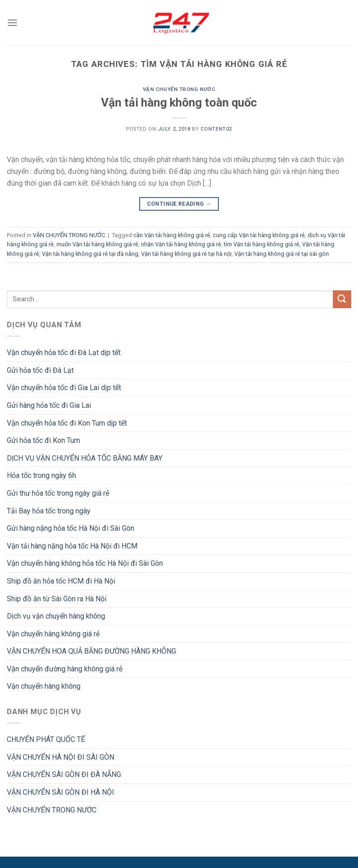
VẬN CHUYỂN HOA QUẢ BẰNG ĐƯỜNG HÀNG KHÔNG (91, 651)
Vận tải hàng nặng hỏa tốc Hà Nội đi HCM (72, 546)
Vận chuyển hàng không (44, 686)
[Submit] (342, 299)
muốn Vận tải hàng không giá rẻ (97, 244)
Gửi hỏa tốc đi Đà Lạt (40, 370)
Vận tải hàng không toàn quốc (179, 102)
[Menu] (12, 23)
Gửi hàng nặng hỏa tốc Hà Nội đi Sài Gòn (71, 528)
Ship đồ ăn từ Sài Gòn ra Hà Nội (57, 599)
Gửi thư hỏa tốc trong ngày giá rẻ (58, 493)
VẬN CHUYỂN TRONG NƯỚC (179, 89)
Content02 (216, 129)
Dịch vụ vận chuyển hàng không (56, 616)
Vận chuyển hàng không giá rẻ (53, 634)
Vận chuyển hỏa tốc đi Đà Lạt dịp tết (64, 353)
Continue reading (179, 204)
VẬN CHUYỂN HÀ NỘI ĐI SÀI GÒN (61, 757)
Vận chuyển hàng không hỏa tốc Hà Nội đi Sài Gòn (85, 563)
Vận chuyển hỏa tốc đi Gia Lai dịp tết (64, 388)
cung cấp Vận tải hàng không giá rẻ (259, 235)
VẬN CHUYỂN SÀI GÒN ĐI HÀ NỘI (61, 792)
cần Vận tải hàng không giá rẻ (172, 235)
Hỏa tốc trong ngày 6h (41, 475)
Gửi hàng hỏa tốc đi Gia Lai (49, 405)
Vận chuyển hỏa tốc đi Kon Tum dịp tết (67, 423)
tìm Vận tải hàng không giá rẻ (262, 244)
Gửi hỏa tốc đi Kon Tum (43, 440)
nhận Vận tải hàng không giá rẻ (181, 244)
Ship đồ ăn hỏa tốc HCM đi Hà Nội (61, 581)
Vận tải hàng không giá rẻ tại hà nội (186, 254)
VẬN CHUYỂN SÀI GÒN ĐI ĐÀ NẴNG (64, 774)
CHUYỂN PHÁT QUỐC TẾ (46, 739)
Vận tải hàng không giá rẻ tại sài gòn (282, 254)
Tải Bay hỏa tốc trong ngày (49, 511)
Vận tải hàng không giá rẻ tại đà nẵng (90, 254)
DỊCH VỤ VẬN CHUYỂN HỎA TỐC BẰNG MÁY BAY (85, 458)
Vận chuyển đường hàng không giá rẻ (65, 669)
